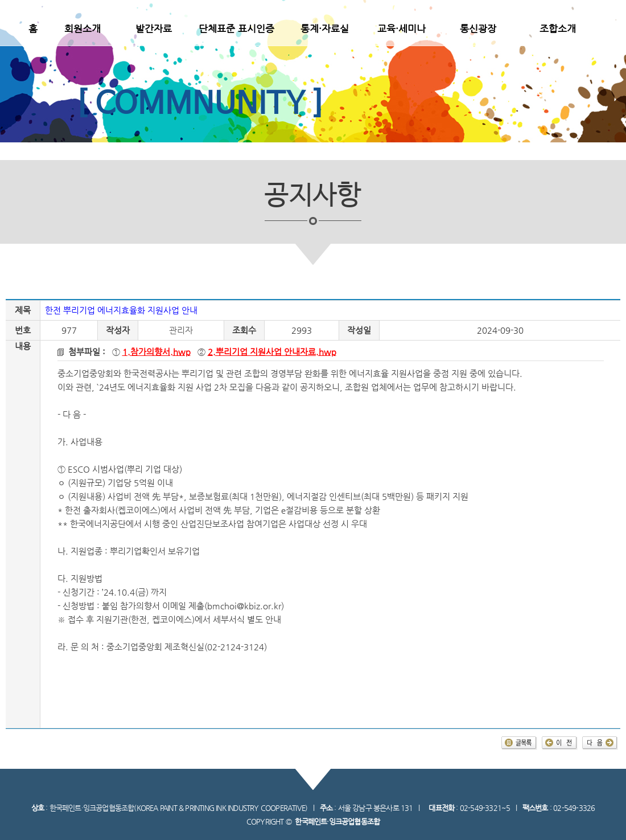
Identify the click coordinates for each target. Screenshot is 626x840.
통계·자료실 (325, 28)
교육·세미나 (401, 28)
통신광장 (478, 28)
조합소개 (558, 28)
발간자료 (154, 28)
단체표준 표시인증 (236, 28)
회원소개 (83, 28)
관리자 (181, 330)
